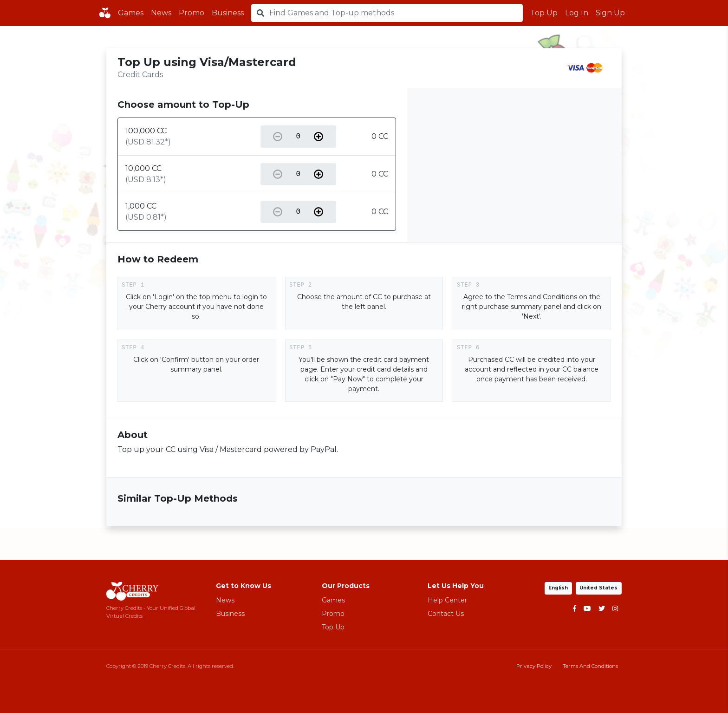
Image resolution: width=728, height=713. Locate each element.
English (559, 588)
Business (228, 13)
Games (131, 13)
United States (599, 588)
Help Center (447, 600)
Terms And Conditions (590, 666)
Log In (577, 13)
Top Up (544, 13)
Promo (192, 13)
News (161, 13)
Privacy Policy (534, 666)
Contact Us (446, 614)
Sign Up (610, 13)
